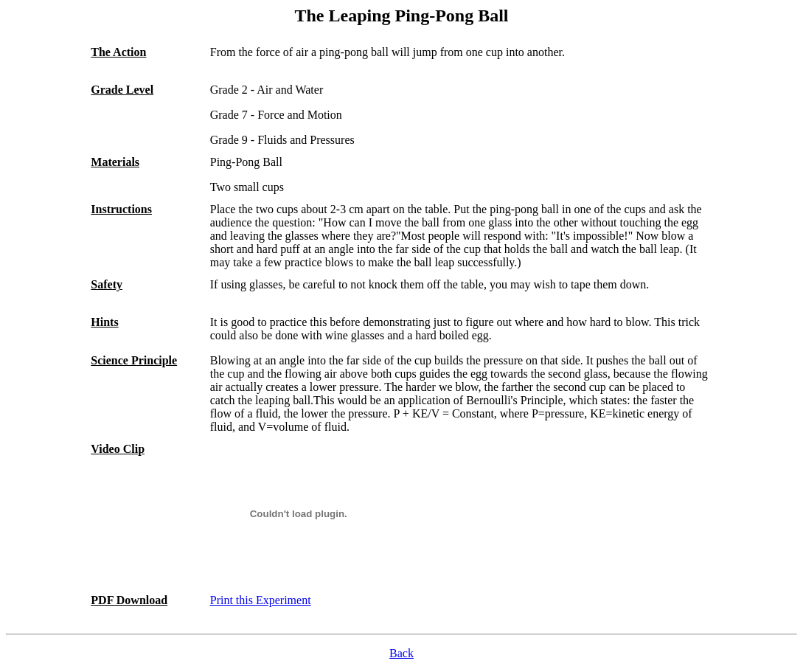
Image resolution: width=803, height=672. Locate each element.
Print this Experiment (261, 600)
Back (401, 653)
